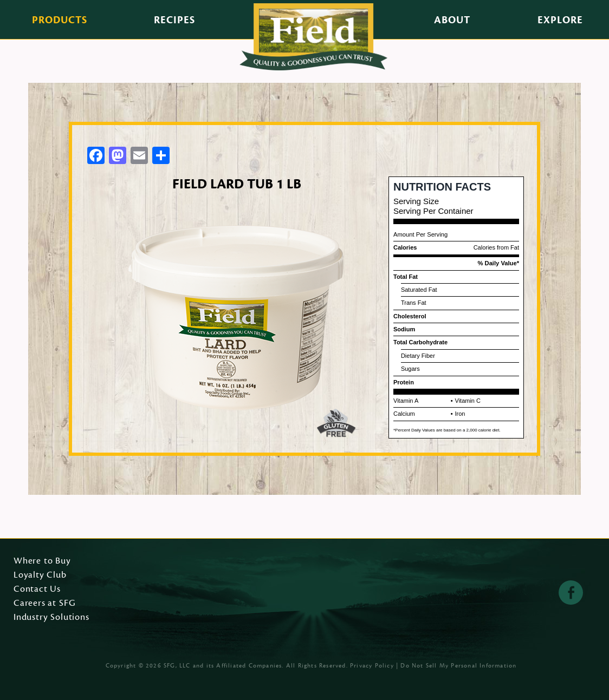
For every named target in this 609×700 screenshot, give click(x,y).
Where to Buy (42, 561)
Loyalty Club (40, 575)
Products (60, 20)
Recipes (174, 20)
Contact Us (37, 590)
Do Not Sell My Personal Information (458, 666)
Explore (560, 20)
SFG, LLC (177, 666)
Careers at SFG (44, 604)
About (452, 20)
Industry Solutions (51, 618)
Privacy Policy (372, 666)
